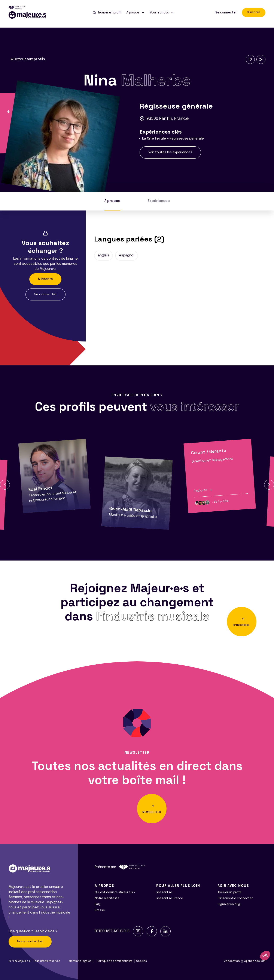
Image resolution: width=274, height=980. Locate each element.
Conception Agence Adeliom (245, 961)
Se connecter (226, 13)
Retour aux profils (28, 59)
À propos (112, 201)
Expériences (159, 201)
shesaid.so (164, 892)
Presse (100, 910)
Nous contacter (30, 942)
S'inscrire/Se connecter (235, 898)
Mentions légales (80, 961)
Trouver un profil (229, 892)
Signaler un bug (229, 904)
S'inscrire (254, 12)
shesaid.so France (170, 898)
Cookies (141, 961)
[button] (5, 485)
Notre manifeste (107, 898)
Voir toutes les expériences (170, 152)
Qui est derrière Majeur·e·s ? (115, 892)
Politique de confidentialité (115, 961)
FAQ (98, 904)
